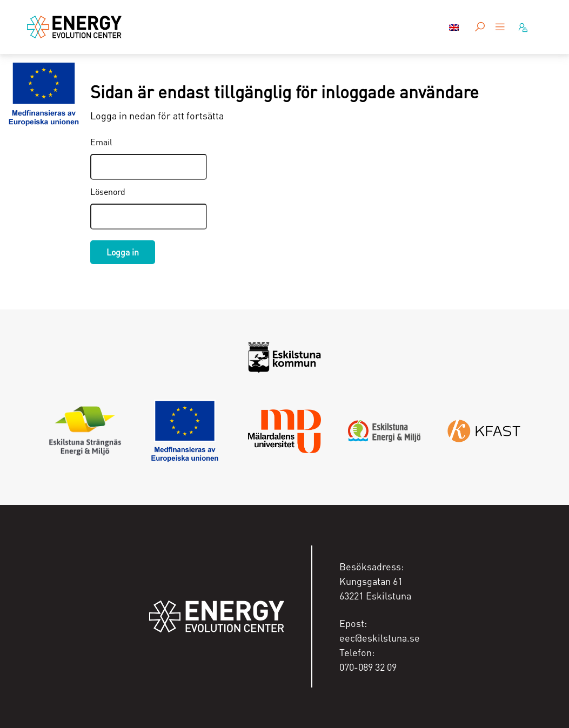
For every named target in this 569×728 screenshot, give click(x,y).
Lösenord (108, 191)
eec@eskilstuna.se (380, 638)
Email (101, 142)
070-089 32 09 (368, 667)
